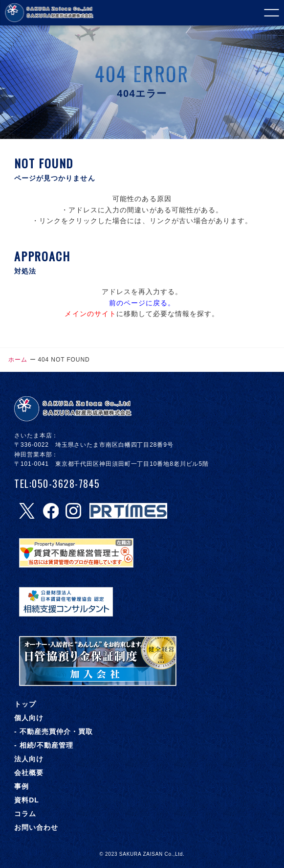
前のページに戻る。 (142, 303)
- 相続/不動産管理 (44, 745)
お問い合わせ (36, 827)
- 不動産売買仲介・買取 (54, 731)
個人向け (29, 718)
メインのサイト (90, 314)
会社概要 (29, 773)
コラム (25, 814)
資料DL (27, 800)
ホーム (18, 360)
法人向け (29, 759)
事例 (22, 786)
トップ (25, 704)
